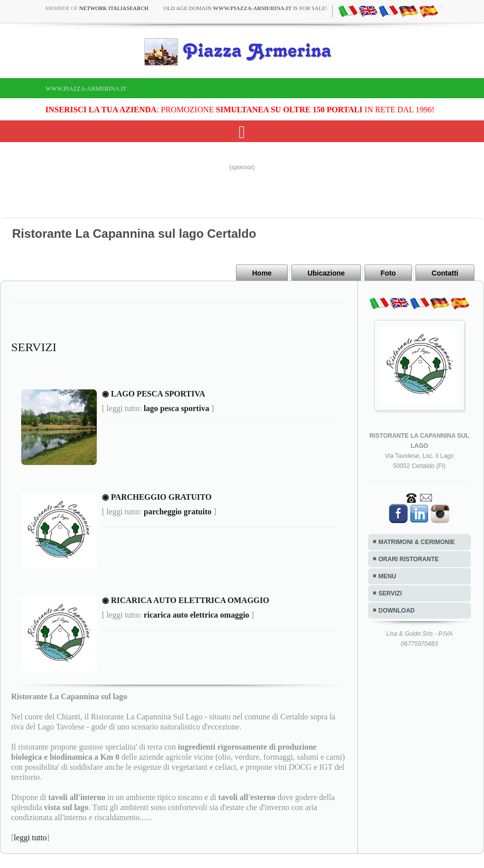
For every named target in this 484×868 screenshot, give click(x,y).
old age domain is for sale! (245, 8)
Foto (388, 273)
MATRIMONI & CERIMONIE (417, 542)
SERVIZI (390, 593)
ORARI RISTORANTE (409, 559)
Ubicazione (326, 273)
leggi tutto (30, 838)
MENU (387, 576)
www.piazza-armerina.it (86, 89)
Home (262, 273)
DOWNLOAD (397, 611)
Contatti (445, 273)
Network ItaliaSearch (114, 8)
